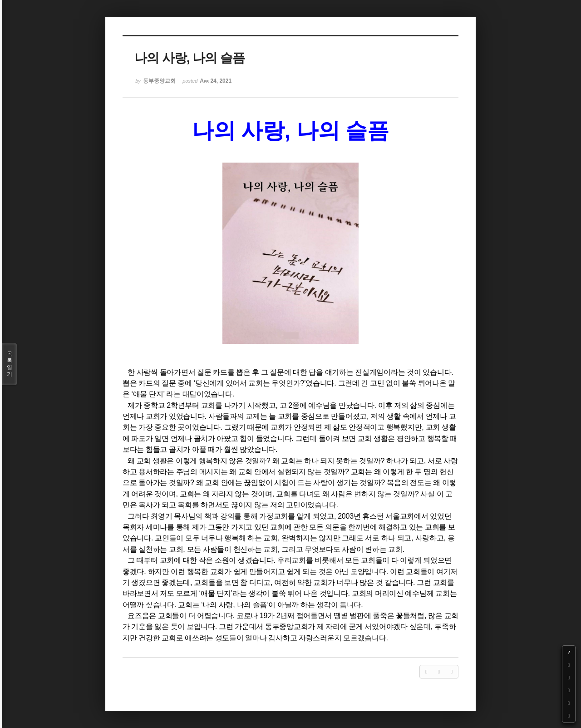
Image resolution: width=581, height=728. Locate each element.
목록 (10, 364)
